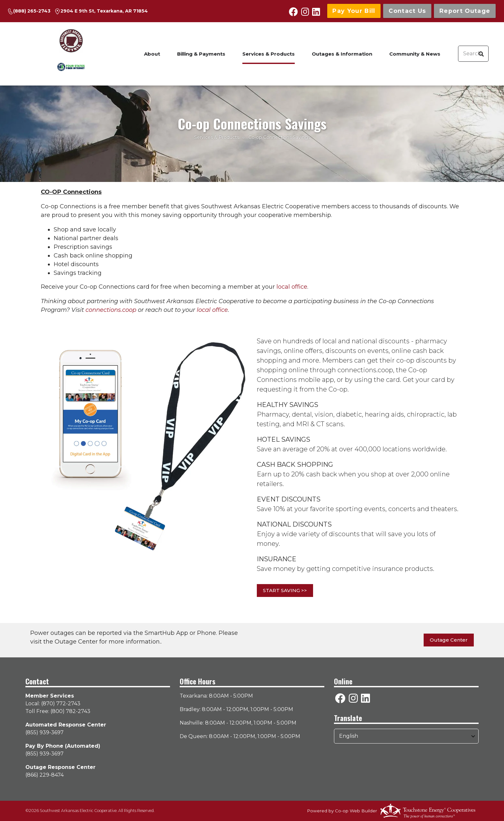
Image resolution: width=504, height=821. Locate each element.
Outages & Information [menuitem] (342, 54)
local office (292, 287)
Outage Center (449, 640)
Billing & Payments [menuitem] (201, 54)
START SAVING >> (285, 590)
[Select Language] (406, 736)
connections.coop (111, 310)
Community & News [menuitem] (415, 54)
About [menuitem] (152, 54)
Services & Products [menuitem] (269, 54)
